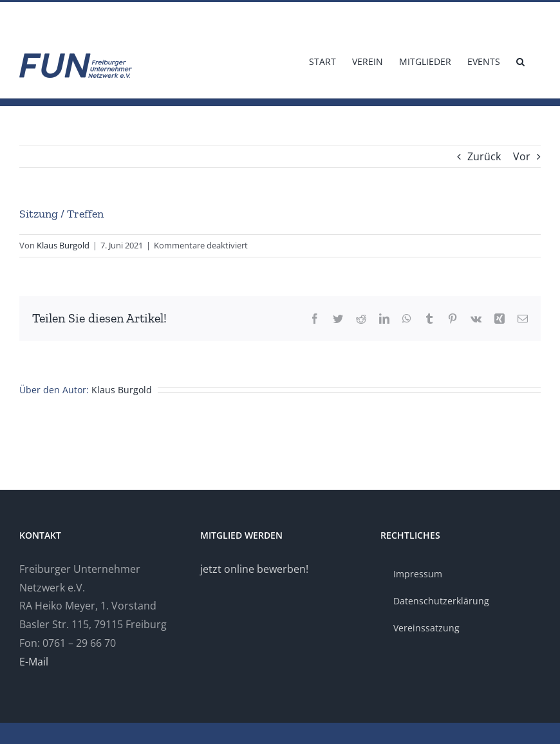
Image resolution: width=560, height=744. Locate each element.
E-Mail (34, 662)
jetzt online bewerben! (254, 569)
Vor (522, 156)
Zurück (484, 156)
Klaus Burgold (63, 245)
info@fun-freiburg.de (57, 17)
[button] (520, 60)
